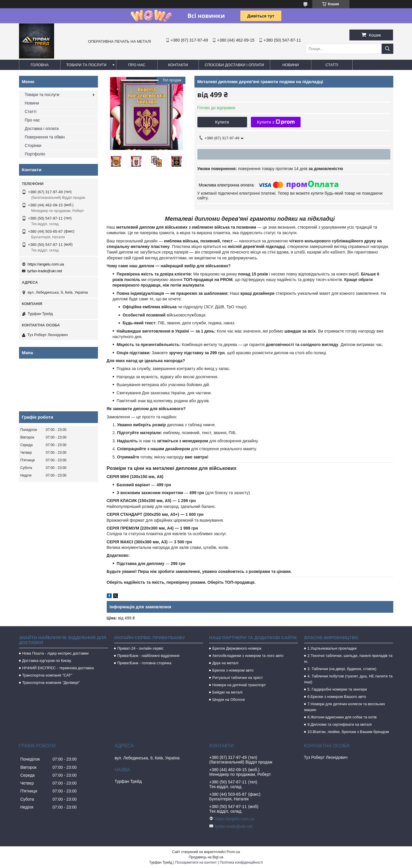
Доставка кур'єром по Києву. (47, 661)
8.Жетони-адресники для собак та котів (342, 717)
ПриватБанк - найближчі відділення (148, 656)
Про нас (137, 65)
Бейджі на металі (227, 692)
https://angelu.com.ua (46, 264)
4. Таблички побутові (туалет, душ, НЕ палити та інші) (348, 679)
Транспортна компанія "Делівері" (51, 683)
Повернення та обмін (45, 137)
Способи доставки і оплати (234, 65)
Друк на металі (225, 663)
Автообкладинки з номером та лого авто (248, 656)
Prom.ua (233, 852)
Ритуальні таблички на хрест (238, 678)
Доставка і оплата (42, 129)
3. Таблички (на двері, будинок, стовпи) (342, 669)
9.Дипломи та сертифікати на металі (339, 724)
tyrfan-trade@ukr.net (45, 271)
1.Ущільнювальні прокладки (332, 648)
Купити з (276, 122)
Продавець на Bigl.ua (206, 857)
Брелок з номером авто (233, 670)
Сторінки (33, 145)
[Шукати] (387, 49)
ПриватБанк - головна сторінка (144, 663)
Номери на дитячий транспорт (239, 685)
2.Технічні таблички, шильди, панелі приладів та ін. (348, 659)
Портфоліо (35, 154)
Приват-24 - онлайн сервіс (140, 648)
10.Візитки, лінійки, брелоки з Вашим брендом (348, 732)
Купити (222, 122)
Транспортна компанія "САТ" (47, 675)
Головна (40, 65)
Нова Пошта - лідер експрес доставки (55, 653)
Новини (291, 65)
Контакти (178, 65)
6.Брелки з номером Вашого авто (337, 697)
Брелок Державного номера (237, 648)
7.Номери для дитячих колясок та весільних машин (344, 707)
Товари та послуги (86, 65)
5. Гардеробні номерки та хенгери (337, 689)
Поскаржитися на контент (196, 862)
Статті (332, 65)
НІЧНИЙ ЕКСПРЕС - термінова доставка (58, 668)
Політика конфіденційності (241, 862)
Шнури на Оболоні (229, 700)
